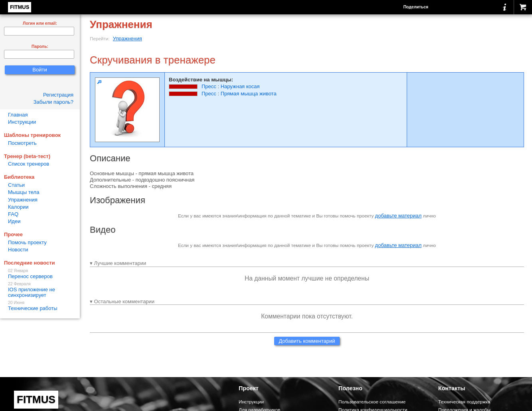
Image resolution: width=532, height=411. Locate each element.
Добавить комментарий (307, 341)
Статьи (16, 185)
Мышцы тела (24, 192)
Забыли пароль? (53, 102)
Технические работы (40, 306)
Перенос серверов (40, 274)
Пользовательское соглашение (372, 402)
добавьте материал (399, 216)
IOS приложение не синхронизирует (40, 290)
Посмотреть (22, 143)
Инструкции (22, 122)
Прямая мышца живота (249, 94)
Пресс (209, 86)
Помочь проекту (27, 242)
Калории (18, 207)
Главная (18, 115)
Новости (18, 250)
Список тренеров (29, 164)
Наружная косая (240, 86)
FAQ (13, 214)
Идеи (14, 221)
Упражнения (128, 39)
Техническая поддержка (464, 402)
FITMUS (20, 7)
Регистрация (58, 95)
